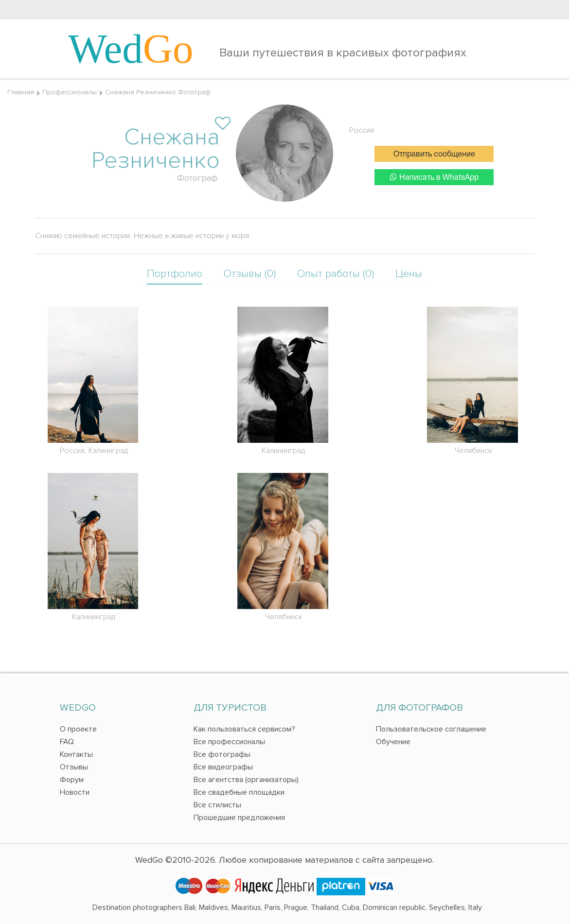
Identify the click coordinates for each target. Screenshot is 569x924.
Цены (409, 274)
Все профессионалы (229, 742)
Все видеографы (223, 767)
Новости (75, 792)
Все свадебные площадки (239, 792)
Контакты (76, 754)
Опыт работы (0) (336, 274)
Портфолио (175, 274)
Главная (21, 92)
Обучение (393, 742)
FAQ (67, 742)
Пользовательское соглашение (431, 729)
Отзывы (74, 767)
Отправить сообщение (434, 155)
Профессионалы (70, 92)
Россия (362, 130)
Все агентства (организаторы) (246, 780)
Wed (131, 49)
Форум (72, 780)
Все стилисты (217, 805)
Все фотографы (222, 754)
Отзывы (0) (250, 274)
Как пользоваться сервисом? (244, 729)
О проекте (78, 729)
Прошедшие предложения (239, 818)
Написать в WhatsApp (434, 177)
